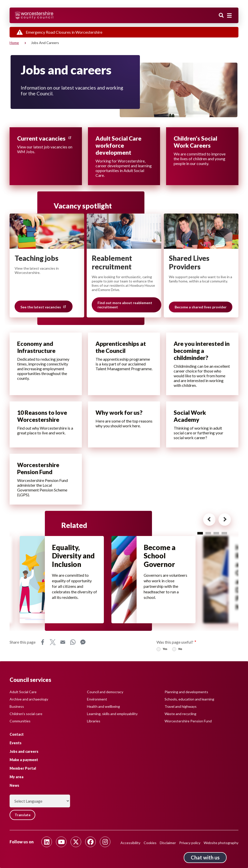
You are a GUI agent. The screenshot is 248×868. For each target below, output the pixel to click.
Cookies (150, 843)
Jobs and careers (24, 751)
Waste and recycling (180, 713)
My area (17, 777)
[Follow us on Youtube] (61, 842)
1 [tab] (200, 533)
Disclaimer (168, 843)
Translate (23, 815)
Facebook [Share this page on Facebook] (43, 644)
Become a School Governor (160, 557)
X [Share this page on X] (53, 644)
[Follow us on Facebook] (90, 842)
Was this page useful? (175, 644)
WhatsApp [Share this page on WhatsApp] (73, 644)
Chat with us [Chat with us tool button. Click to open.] (205, 857)
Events (15, 743)
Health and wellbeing (103, 706)
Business (17, 706)
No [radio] (180, 650)
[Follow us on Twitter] (76, 842)
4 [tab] (224, 533)
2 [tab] (208, 533)
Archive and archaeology (29, 699)
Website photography (221, 843)
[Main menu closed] (229, 16)
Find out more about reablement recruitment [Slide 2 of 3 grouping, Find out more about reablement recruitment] (125, 305)
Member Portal (23, 768)
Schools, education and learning (189, 699)
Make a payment (24, 760)
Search (221, 16)
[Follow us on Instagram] (105, 842)
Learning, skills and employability (112, 713)
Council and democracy (105, 692)
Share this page (23, 644)
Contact (17, 734)
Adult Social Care (23, 692)
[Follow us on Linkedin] (47, 842)
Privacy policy (190, 843)
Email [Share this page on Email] (63, 644)
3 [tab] (216, 533)
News (14, 785)
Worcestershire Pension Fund (188, 721)
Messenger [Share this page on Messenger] (83, 644)
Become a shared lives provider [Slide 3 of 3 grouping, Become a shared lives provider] (201, 307)
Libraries (94, 721)
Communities (20, 721)
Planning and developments (186, 692)
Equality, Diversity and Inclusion (74, 557)
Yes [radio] (165, 650)
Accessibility (130, 843)
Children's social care (26, 713)
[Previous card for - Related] (204, 521)
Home (14, 43)
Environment (97, 699)
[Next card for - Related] (221, 521)
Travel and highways (181, 706)
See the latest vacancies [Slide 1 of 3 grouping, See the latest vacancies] (44, 307)
